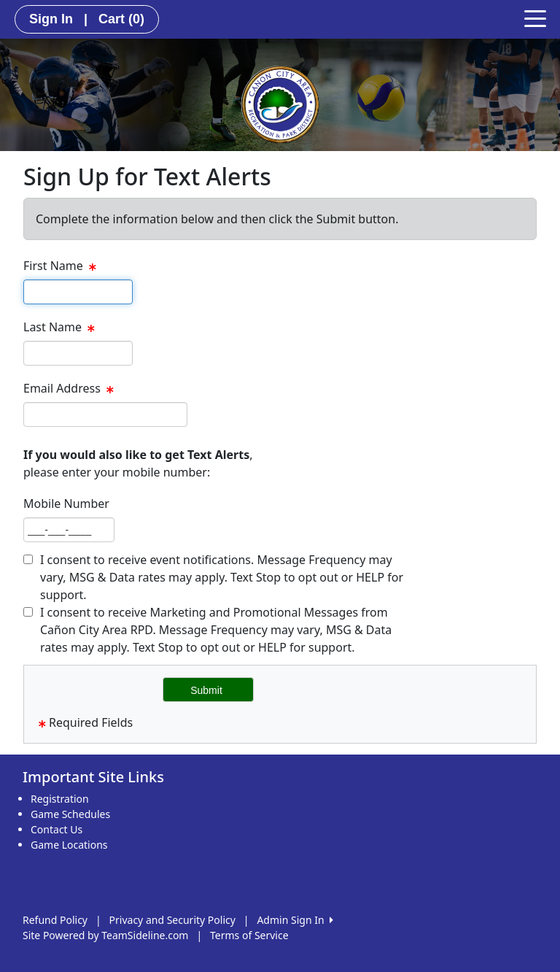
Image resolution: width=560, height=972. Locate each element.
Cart (121, 19)
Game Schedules (70, 814)
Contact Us (57, 829)
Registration (60, 799)
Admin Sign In (295, 920)
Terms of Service (249, 935)
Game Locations (69, 845)
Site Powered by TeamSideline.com (105, 935)
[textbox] (78, 292)
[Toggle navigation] (535, 18)
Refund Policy (55, 920)
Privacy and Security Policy (172, 920)
